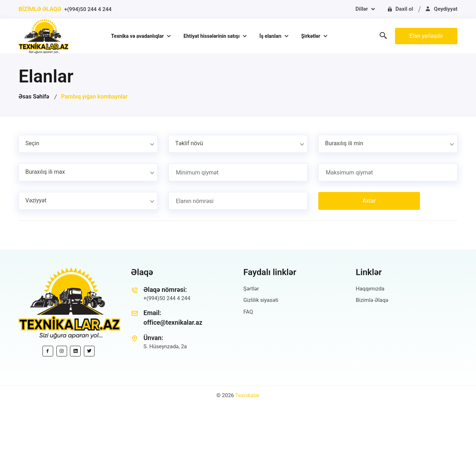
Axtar (369, 201)
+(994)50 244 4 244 (88, 9)
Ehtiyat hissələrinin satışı (212, 36)
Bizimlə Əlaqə (372, 300)
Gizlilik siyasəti (261, 300)
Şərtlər (251, 289)
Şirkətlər (311, 36)
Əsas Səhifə (34, 97)
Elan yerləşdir (426, 36)
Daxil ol (400, 9)
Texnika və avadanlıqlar (138, 36)
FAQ (248, 312)
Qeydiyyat (441, 9)
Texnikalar (247, 395)
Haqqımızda (370, 289)
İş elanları (271, 36)
